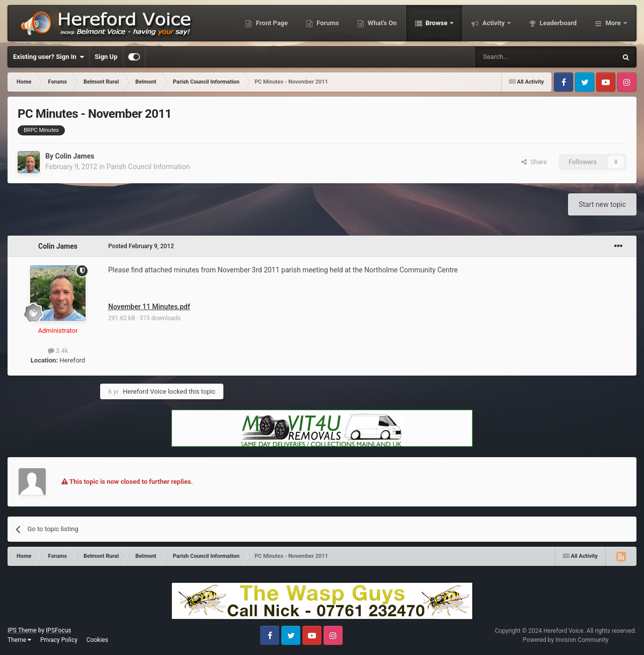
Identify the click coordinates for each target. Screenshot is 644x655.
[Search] (522, 57)
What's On (382, 23)
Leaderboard (557, 23)
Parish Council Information (148, 167)
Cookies (97, 640)
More (613, 23)
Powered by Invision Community (566, 640)
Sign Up (106, 57)
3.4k (58, 351)
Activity (493, 23)
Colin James (74, 156)
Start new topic (602, 204)
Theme (19, 640)
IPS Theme (22, 630)
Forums (327, 23)
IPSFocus (58, 630)
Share (534, 162)
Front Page (271, 23)
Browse (437, 23)
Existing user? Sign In (49, 57)
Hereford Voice (144, 391)
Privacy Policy (59, 640)
